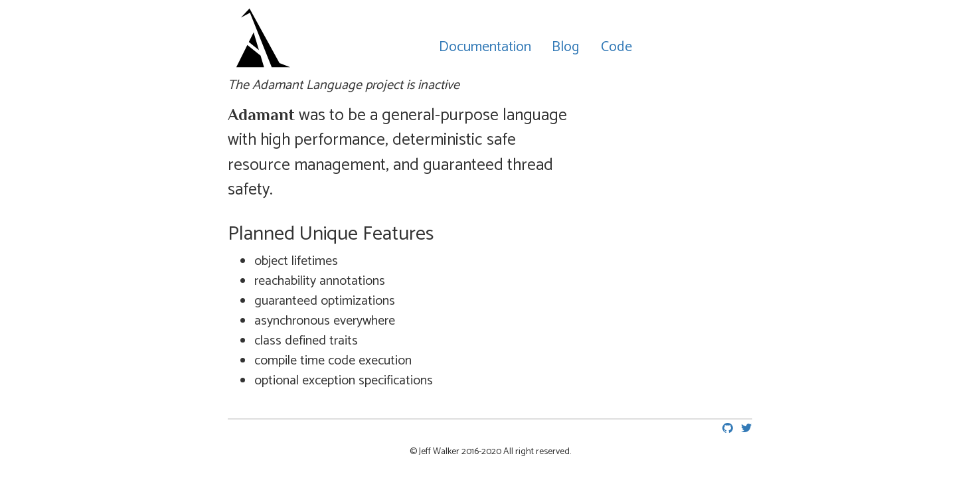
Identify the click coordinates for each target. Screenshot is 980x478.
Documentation (485, 47)
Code (616, 47)
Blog (566, 47)
